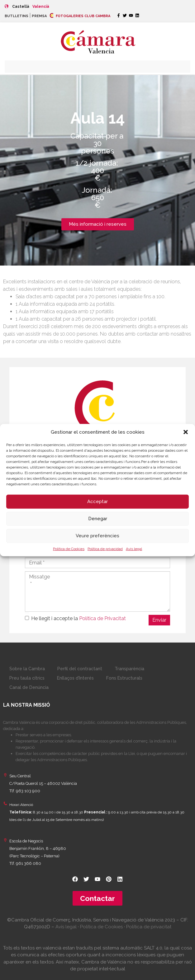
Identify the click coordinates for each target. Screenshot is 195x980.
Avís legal (134, 549)
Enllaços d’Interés (75, 678)
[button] (186, 432)
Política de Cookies (69, 549)
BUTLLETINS (17, 16)
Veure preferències (97, 536)
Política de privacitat (149, 927)
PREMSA (39, 16)
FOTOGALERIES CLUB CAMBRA (80, 16)
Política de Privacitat (102, 618)
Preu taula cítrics (27, 678)
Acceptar (97, 502)
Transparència (129, 669)
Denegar (98, 519)
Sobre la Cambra (27, 669)
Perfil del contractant (80, 669)
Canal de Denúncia (29, 687)
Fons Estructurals (124, 678)
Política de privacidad (105, 549)
